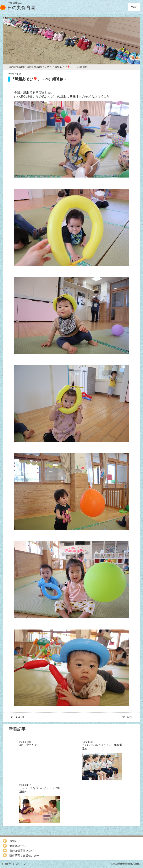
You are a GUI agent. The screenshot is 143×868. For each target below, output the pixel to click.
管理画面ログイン (15, 864)
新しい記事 (17, 717)
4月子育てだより (30, 745)
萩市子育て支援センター (24, 855)
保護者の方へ (17, 846)
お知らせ (15, 841)
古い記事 (127, 717)
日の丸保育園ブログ (21, 851)
